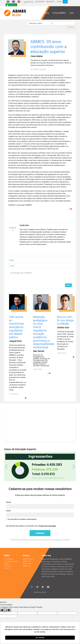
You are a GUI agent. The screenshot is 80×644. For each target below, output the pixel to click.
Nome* (9, 502)
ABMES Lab (27, 566)
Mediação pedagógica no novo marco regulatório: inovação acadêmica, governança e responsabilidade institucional (44, 332)
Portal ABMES (59, 13)
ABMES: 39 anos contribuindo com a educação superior (49, 47)
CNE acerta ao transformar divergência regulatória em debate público (17, 327)
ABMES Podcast (28, 559)
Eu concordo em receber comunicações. (22, 519)
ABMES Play (27, 561)
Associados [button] (11, 5)
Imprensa (50, 2)
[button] (9, 466)
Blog (47, 13)
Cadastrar (40, 533)
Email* (8, 511)
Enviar (68, 285)
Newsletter (40, 2)
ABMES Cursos (28, 564)
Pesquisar (71, 27)
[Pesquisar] (64, 23)
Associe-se (28, 2)
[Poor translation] (8, 610)
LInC (72, 13)
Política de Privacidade (47, 526)
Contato (59, 1)
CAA (65, 1)
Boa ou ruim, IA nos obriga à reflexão (65, 320)
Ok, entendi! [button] (40, 638)
